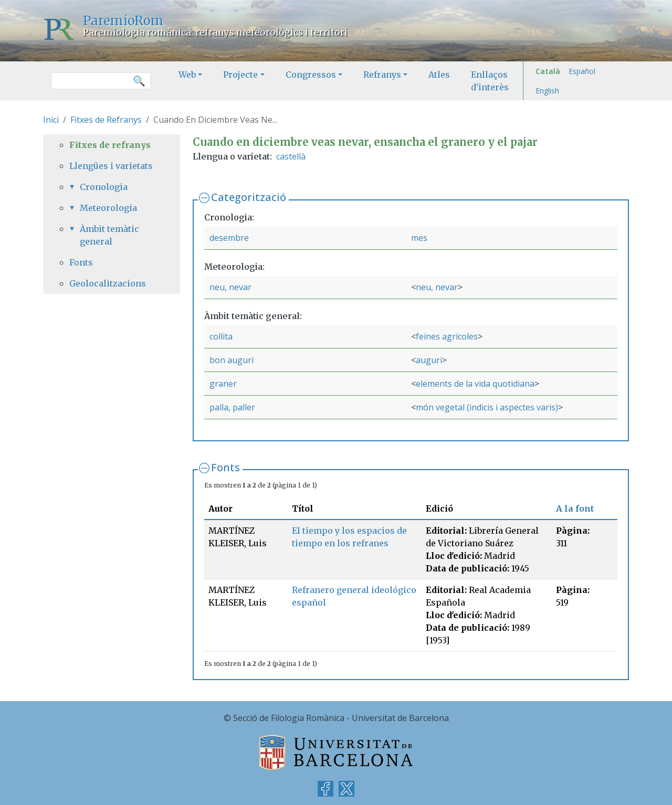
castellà (291, 156)
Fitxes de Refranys (106, 120)
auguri (429, 360)
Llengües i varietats (111, 166)
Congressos (311, 75)
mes (419, 238)
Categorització (249, 197)
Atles (439, 75)
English (547, 91)
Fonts (225, 467)
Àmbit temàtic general (109, 235)
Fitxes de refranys (110, 145)
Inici (51, 120)
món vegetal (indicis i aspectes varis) (487, 407)
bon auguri (232, 360)
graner (223, 384)
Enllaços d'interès (490, 81)
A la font (575, 509)
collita (221, 336)
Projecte (240, 75)
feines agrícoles (447, 336)
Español (582, 71)
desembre (229, 238)
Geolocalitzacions (108, 283)
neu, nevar (230, 287)
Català (548, 71)
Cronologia (104, 187)
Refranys (382, 75)
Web (187, 75)
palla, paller (232, 407)
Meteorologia (108, 208)
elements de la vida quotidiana (475, 384)
